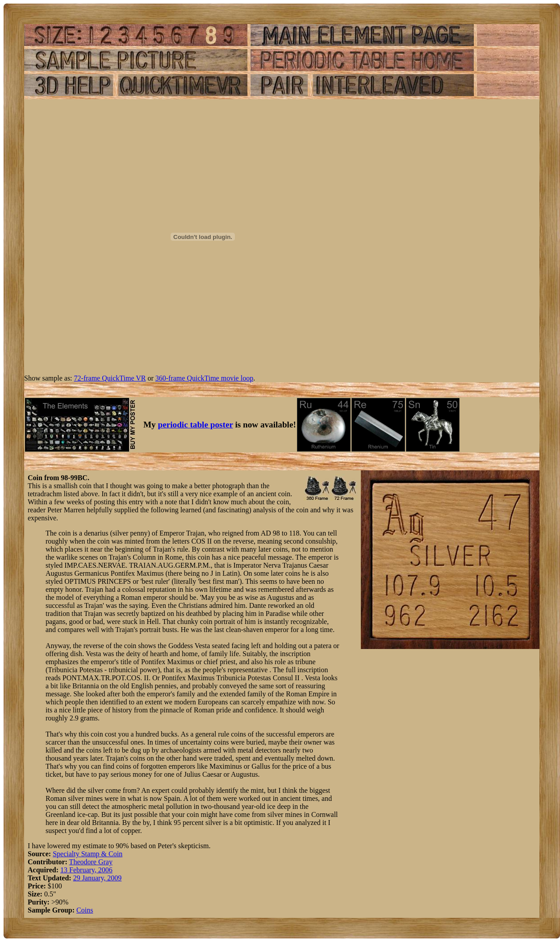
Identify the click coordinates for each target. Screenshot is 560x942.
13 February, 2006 (86, 870)
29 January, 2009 (98, 878)
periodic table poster (196, 425)
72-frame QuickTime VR (110, 378)
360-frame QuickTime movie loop (204, 378)
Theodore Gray (91, 862)
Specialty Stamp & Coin (88, 854)
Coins (85, 910)
